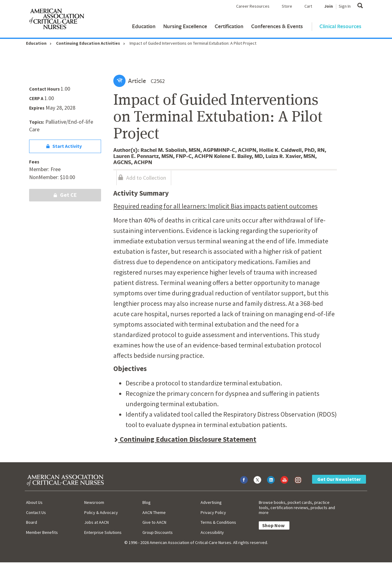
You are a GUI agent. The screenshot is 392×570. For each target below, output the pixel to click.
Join (329, 6)
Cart (308, 6)
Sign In (345, 6)
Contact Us (36, 512)
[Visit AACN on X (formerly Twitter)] (257, 480)
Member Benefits (42, 532)
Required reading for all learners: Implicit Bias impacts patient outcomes (215, 206)
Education (144, 26)
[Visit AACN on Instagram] (298, 480)
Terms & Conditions (218, 522)
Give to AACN (154, 522)
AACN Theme (154, 512)
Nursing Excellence (185, 26)
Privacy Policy (213, 512)
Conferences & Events (277, 26)
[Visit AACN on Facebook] (244, 480)
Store (287, 6)
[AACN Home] (56, 20)
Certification (229, 26)
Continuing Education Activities (88, 43)
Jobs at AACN (96, 522)
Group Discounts (158, 532)
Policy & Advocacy (101, 512)
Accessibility (212, 532)
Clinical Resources (340, 26)
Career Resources (253, 6)
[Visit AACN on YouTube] (284, 480)
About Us (34, 502)
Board (32, 522)
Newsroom (94, 502)
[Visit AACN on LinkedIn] (271, 480)
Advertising (211, 502)
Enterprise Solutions (103, 532)
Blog (147, 502)
